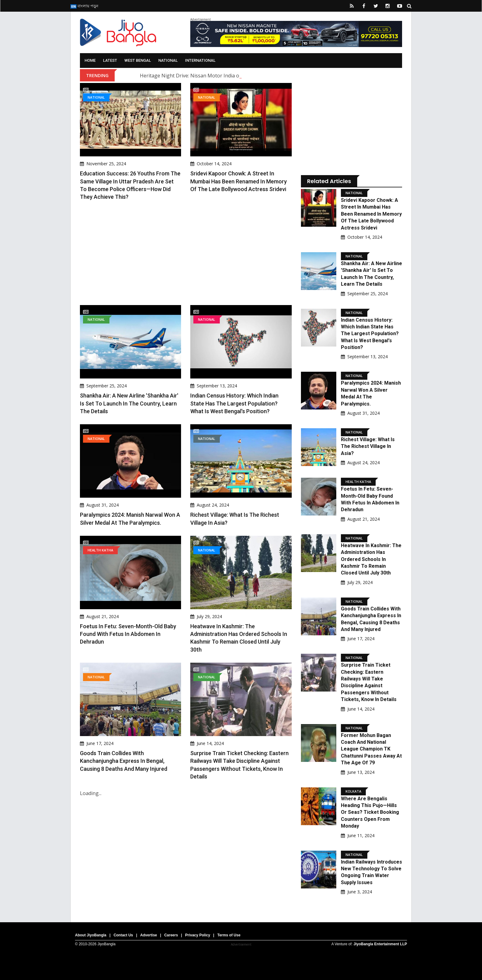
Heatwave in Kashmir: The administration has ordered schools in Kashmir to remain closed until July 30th (371, 559)
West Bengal (138, 60)
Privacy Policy (198, 935)
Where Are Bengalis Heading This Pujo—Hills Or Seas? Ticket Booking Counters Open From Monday (370, 812)
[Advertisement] (186, 253)
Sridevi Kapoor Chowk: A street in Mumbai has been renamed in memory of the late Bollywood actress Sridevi (239, 181)
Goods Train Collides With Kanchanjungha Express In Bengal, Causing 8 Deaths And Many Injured (124, 761)
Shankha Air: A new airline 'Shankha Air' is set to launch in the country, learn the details (129, 403)
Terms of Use (229, 935)
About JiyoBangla (91, 935)
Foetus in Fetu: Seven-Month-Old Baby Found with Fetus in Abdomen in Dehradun (128, 634)
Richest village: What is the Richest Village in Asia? (368, 446)
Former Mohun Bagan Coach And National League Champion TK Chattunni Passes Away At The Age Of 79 (371, 749)
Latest (110, 60)
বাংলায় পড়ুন (84, 6)
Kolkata (353, 791)
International (200, 60)
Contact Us (123, 935)
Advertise (149, 935)
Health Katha (100, 550)
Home (90, 60)
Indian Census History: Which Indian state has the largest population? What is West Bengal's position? (234, 403)
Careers (171, 935)
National (168, 60)
